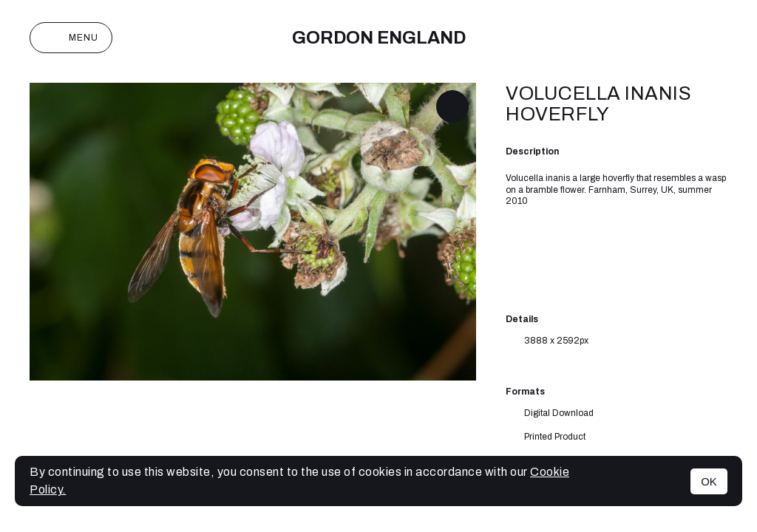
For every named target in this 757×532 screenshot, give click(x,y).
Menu (71, 38)
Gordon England (379, 38)
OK (709, 481)
